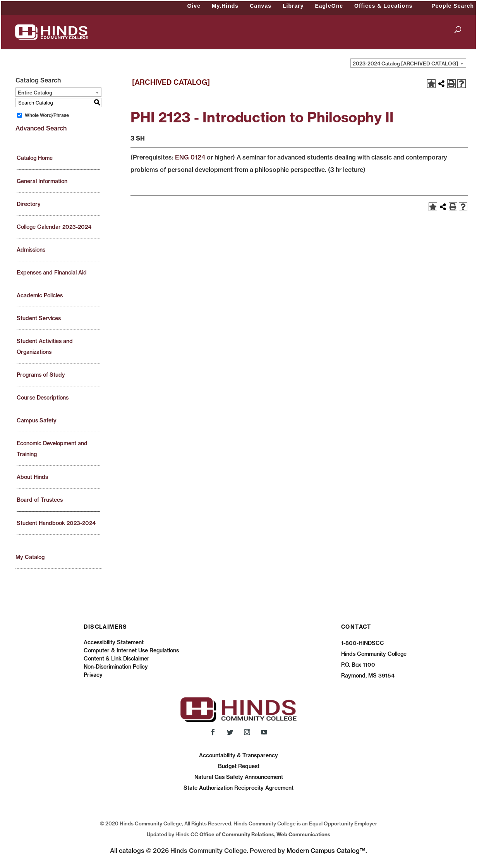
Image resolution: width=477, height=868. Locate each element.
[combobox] (408, 63)
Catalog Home (35, 158)
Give (194, 6)
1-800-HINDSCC (363, 643)
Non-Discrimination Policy (116, 667)
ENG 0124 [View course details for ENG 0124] (190, 157)
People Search (453, 6)
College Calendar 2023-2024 (54, 227)
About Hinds (32, 477)
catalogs (132, 851)
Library (293, 6)
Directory (29, 204)
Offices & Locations (383, 6)
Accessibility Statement (114, 642)
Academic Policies (40, 295)
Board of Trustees (40, 500)
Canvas (261, 6)
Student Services (39, 318)
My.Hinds (225, 6)
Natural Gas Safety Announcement (239, 777)
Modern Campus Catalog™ (326, 851)
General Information (42, 181)
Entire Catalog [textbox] (35, 93)
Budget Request (239, 766)
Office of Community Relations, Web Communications (265, 834)
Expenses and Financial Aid (52, 273)
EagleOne (329, 6)
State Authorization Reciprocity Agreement (238, 788)
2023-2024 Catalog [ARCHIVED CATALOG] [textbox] (405, 63)
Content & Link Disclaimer (117, 659)
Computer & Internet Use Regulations (131, 650)
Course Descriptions (43, 398)
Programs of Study (41, 375)
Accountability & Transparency (238, 755)
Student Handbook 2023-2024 (56, 523)
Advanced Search (41, 128)
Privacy (93, 675)
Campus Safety (37, 420)
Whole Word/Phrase (47, 115)
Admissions (31, 250)
